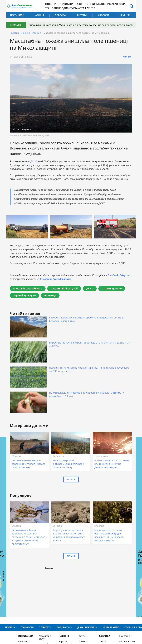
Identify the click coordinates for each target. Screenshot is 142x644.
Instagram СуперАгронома (56, 282)
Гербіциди (18, 576)
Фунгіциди (18, 581)
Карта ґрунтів (95, 8)
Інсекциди (18, 587)
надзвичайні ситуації (64, 292)
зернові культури (25, 299)
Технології (59, 8)
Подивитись (76, 8)
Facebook (113, 278)
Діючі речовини (96, 4)
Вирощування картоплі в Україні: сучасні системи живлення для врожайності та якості (79, 27)
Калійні (97, 587)
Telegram (125, 278)
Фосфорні (98, 581)
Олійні (56, 587)
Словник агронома (121, 4)
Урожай (37, 36)
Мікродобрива (121, 576)
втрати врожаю (112, 292)
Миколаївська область (28, 292)
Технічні (77, 576)
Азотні (96, 576)
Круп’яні (77, 570)
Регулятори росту (39, 572)
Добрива (60, 15)
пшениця (50, 299)
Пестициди (17, 15)
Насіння (39, 15)
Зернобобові (60, 581)
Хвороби (103, 15)
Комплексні (119, 570)
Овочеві (77, 581)
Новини (57, 4)
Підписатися (107, 605)
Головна (14, 36)
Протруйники (40, 579)
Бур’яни (82, 15)
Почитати (74, 4)
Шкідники (125, 15)
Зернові (57, 576)
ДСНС (34, 164)
